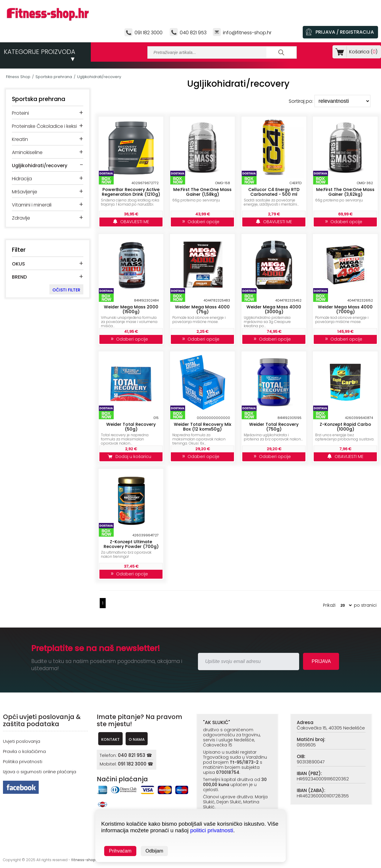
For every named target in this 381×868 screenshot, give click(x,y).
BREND (19, 277)
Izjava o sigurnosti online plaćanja (40, 772)
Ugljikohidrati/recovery (99, 77)
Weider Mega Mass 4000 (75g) (202, 309)
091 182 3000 (149, 33)
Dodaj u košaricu (131, 456)
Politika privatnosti (23, 761)
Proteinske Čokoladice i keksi (44, 126)
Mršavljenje (25, 192)
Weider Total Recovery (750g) (274, 427)
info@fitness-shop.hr (247, 33)
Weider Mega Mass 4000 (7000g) (345, 309)
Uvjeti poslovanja (22, 741)
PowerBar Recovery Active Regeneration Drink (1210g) (131, 192)
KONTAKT (110, 739)
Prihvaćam (120, 851)
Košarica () (362, 52)
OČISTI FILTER (66, 290)
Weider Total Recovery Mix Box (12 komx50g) (203, 427)
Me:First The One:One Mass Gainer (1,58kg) (202, 192)
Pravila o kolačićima (24, 751)
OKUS (18, 264)
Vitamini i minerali (32, 205)
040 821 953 (193, 33)
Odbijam (154, 851)
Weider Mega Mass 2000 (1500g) (131, 309)
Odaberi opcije (203, 222)
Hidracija (22, 179)
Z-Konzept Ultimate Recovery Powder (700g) (131, 544)
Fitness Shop (18, 77)
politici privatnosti (212, 830)
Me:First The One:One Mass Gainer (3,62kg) (345, 192)
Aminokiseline (27, 152)
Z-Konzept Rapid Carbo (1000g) (345, 427)
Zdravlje (21, 218)
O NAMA (137, 739)
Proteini (20, 113)
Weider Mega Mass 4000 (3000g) (274, 309)
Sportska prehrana (54, 77)
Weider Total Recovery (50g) (131, 427)
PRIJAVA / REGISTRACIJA (345, 32)
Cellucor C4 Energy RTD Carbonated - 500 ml (274, 192)
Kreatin (20, 139)
